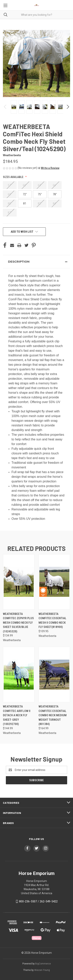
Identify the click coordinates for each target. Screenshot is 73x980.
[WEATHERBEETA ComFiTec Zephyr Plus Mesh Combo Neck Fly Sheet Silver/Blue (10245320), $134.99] (19, 582)
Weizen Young (42, 970)
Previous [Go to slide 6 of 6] (5, 107)
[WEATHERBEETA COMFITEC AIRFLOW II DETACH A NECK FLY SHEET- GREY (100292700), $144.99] (19, 675)
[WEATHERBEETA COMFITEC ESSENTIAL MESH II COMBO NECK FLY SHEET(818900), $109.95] (54, 582)
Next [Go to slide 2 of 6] (68, 107)
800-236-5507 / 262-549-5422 (38, 901)
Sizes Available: (14, 177)
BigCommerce (43, 964)
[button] (49, 168)
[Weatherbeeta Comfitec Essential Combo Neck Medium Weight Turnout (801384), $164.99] (54, 675)
